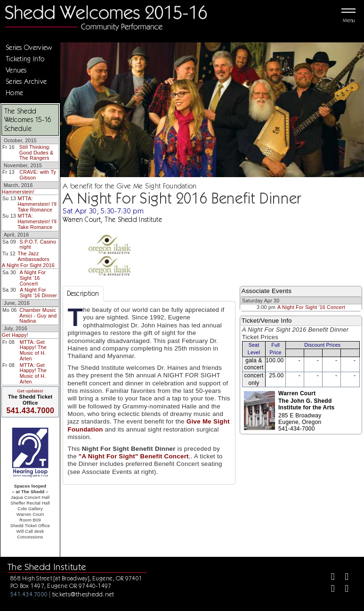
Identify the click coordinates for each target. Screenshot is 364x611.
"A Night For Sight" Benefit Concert (134, 456)
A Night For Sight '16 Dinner (38, 293)
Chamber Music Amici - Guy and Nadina (38, 315)
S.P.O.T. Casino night (38, 244)
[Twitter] (343, 578)
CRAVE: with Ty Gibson (38, 175)
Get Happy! (15, 335)
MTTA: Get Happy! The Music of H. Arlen (33, 350)
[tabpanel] (149, 393)
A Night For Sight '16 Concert (33, 278)
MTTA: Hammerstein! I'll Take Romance (37, 204)
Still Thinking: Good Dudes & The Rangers (36, 152)
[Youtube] (343, 590)
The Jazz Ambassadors (34, 256)
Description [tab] (83, 293)
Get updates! (30, 391)
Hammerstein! (18, 192)
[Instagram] (329, 590)
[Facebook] (329, 578)
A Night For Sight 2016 (28, 265)
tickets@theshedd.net (83, 594)
